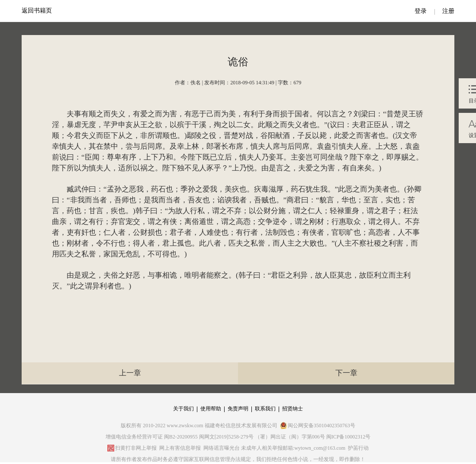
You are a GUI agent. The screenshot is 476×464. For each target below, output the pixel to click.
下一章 (346, 373)
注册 (448, 11)
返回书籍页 (37, 11)
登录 (421, 11)
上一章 (130, 373)
